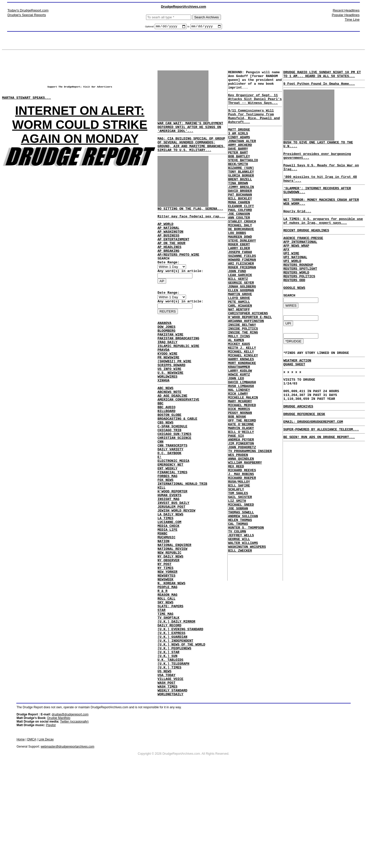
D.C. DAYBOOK (169, 499)
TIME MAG (165, 692)
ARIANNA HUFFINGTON (246, 370)
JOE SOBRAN (238, 595)
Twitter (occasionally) (74, 816)
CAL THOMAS (238, 613)
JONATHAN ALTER (242, 154)
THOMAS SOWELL (241, 599)
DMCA (32, 834)
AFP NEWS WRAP (296, 267)
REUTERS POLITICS (299, 304)
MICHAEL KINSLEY (243, 411)
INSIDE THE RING (243, 383)
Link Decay (46, 834)
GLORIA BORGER (241, 195)
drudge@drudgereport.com (70, 809)
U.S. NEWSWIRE (170, 403)
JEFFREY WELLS (241, 627)
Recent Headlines (346, 10)
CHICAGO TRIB (169, 471)
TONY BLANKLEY (241, 191)
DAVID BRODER (240, 214)
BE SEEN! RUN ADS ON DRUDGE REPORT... (319, 482)
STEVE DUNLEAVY (242, 273)
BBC (160, 439)
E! (160, 503)
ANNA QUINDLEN (241, 535)
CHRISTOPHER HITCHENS (248, 361)
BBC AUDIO (166, 444)
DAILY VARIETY (170, 494)
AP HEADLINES (169, 260)
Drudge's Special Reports (27, 15)
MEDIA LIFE (167, 591)
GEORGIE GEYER (241, 324)
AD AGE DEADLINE (172, 430)
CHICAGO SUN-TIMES (174, 476)
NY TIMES (165, 637)
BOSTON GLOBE (169, 453)
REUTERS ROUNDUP (298, 290)
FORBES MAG (167, 526)
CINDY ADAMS (239, 149)
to (189, 27)
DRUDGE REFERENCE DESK (304, 457)
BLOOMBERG (166, 353)
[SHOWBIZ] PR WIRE (174, 389)
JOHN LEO (236, 439)
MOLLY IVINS (239, 388)
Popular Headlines (346, 15)
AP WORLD (165, 232)
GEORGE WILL (239, 631)
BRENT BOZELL (240, 200)
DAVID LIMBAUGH (242, 443)
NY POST (165, 632)
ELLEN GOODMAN (241, 333)
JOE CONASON (239, 241)
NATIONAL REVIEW (172, 614)
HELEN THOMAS (240, 609)
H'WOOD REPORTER (172, 545)
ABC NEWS (165, 421)
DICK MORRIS (239, 475)
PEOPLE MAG (167, 660)
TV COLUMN (237, 622)
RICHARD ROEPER (242, 558)
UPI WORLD (292, 285)
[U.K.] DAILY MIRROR (176, 701)
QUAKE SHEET (294, 400)
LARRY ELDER (239, 282)
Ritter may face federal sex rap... (191, 224)
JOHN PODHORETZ (242, 521)
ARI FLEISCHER (241, 301)
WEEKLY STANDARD (172, 784)
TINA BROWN (238, 204)
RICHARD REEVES (242, 549)
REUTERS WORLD (296, 299)
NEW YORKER (167, 641)
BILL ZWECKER (240, 645)
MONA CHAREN (239, 227)
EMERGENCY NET (170, 513)
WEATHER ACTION (297, 395)
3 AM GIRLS (238, 145)
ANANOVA (165, 343)
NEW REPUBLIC (169, 618)
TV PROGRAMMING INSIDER (250, 526)
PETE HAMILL (239, 347)
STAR (161, 687)
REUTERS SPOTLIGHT (300, 294)
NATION (163, 604)
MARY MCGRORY (240, 466)
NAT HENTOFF (239, 356)
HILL (161, 540)
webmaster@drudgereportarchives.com (68, 841)
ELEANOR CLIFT (241, 232)
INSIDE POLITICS (243, 379)
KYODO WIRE (167, 380)
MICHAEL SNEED (241, 590)
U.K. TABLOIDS (170, 747)
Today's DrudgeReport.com (28, 10)
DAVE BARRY (238, 163)
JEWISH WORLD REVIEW (176, 568)
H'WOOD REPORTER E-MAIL (250, 365)
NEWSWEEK (165, 650)
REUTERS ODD (294, 308)
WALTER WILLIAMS (243, 636)
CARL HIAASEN (240, 351)
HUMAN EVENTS (169, 549)
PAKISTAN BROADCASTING (178, 362)
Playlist (51, 819)
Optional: (150, 27)
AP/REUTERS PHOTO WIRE (178, 269)
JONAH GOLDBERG (242, 328)
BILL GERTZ (238, 319)
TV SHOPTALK (168, 696)
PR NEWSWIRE (168, 385)
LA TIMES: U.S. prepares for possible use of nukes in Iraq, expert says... (323, 239)
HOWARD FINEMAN (242, 296)
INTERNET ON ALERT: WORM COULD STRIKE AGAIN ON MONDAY (80, 129)
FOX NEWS (165, 531)
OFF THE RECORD (242, 489)
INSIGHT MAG (168, 554)
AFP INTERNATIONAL (300, 262)
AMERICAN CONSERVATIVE (178, 435)
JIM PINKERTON (241, 517)
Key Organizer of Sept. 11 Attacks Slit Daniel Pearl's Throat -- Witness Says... (255, 105)
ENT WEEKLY (167, 517)
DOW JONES (166, 348)
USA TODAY (166, 765)
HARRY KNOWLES (241, 416)
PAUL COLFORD (240, 237)
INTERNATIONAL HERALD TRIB (182, 536)
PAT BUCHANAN (240, 218)
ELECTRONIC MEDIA (173, 508)
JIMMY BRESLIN (241, 209)
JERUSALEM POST (171, 563)
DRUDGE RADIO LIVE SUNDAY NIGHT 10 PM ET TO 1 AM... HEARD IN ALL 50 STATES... (322, 76)
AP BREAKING (168, 264)
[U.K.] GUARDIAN (172, 719)
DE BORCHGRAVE (241, 259)
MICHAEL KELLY (241, 406)
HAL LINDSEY (239, 452)
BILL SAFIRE (239, 567)
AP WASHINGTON (170, 241)
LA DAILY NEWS (170, 572)
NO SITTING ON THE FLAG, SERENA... (190, 215)
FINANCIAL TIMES (172, 522)
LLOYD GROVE (239, 342)
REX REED (236, 544)
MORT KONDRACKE (242, 420)
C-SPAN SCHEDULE (172, 467)
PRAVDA (163, 376)
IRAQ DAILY (167, 366)
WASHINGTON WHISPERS (247, 641)
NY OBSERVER (168, 627)
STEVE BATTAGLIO (243, 177)
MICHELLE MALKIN (243, 462)
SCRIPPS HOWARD (171, 394)
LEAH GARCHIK (240, 315)
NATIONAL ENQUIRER (174, 609)
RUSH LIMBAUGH (241, 448)
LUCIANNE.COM (169, 581)
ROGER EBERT (239, 278)
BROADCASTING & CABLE (177, 457)
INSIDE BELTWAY (242, 374)
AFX (286, 271)
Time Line (352, 20)
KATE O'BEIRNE (241, 494)
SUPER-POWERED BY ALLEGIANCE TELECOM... (321, 474)
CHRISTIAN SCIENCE (174, 480)
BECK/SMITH (238, 181)
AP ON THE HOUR (171, 255)
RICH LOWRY (238, 457)
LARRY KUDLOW (240, 429)
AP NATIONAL (168, 237)
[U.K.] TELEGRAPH (173, 751)
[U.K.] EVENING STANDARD (180, 710)
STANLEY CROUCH (242, 250)
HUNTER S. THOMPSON (246, 618)
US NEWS (165, 761)
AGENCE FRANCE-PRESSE (303, 258)
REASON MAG (167, 669)
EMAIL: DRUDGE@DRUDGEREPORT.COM (313, 465)
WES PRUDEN (238, 530)
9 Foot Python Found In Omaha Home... (319, 86)
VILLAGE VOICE (170, 770)
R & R (162, 664)
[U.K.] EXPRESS (171, 715)
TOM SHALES (238, 576)
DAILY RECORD (169, 705)
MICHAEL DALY (240, 255)
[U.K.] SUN (167, 742)
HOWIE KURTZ (239, 434)
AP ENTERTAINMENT (173, 251)
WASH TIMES (167, 779)
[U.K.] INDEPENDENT (175, 724)
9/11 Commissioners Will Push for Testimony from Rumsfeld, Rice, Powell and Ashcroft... (254, 125)
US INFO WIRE (169, 399)
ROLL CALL (166, 673)
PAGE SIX (236, 507)
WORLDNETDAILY (170, 788)
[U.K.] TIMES (169, 756)
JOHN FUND (237, 310)
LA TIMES (165, 577)
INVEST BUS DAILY (173, 559)
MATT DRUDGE (239, 140)
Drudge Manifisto (59, 812)
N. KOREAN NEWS (171, 655)
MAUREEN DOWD (240, 269)
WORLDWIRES (167, 408)
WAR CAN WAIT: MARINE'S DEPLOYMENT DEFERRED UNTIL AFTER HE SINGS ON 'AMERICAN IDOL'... (190, 129)
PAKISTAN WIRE (170, 357)
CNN (160, 485)
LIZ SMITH (237, 586)
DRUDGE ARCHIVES (298, 448)
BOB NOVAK (237, 485)
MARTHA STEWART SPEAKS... (27, 101)
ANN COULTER (239, 246)
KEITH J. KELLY (242, 402)
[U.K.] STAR (168, 738)
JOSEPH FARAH (240, 287)
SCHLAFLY (236, 572)
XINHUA (163, 412)
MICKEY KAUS (239, 397)
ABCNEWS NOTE (169, 425)
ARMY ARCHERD (240, 158)
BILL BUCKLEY (240, 223)
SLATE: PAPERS (170, 683)
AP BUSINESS (168, 246)
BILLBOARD (166, 448)
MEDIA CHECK (168, 586)
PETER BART (238, 168)
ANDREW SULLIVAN (243, 604)
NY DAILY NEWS (170, 623)
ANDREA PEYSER (241, 512)
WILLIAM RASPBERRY (245, 540)
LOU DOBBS (237, 264)
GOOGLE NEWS (294, 317)
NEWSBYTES (166, 646)
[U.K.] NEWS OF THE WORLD (181, 728)
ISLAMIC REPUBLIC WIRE (178, 371)
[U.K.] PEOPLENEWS (174, 733)
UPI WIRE (291, 276)
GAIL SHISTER (240, 581)
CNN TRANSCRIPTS (172, 490)
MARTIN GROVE (240, 338)
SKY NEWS (165, 678)
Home (21, 834)
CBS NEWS (165, 462)
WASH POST (166, 774)
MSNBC (162, 595)
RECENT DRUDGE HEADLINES (306, 249)
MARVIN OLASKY (241, 498)
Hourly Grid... (297, 228)
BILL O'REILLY (241, 503)
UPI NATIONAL (295, 281)
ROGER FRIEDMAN (242, 305)
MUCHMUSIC (166, 600)
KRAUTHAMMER (239, 425)
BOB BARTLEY (239, 172)
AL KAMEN (236, 393)
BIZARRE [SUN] (241, 186)
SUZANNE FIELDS (242, 292)
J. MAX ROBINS (241, 553)
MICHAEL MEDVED (242, 471)
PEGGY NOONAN (240, 480)
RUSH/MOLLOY (239, 563)
